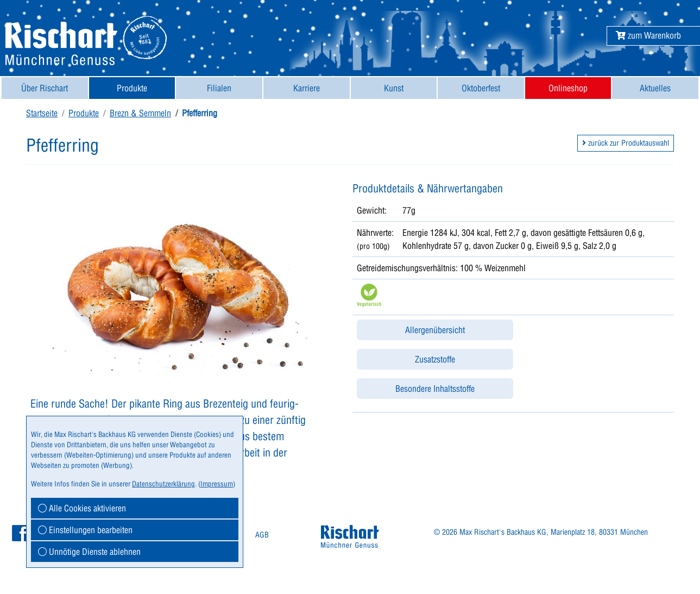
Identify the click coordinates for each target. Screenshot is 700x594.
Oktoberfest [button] (481, 88)
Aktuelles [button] (655, 88)
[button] (648, 35)
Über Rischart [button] (45, 88)
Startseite (42, 113)
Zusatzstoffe (435, 359)
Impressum (217, 484)
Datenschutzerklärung (163, 484)
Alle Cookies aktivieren (82, 508)
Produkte (84, 113)
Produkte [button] (132, 88)
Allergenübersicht (435, 330)
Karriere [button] (307, 88)
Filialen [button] (219, 88)
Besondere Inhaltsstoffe (435, 389)
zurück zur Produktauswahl (626, 143)
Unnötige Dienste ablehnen (89, 552)
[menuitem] (45, 88)
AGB (262, 535)
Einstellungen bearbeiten (85, 530)
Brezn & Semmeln (140, 113)
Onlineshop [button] (568, 88)
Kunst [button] (394, 88)
